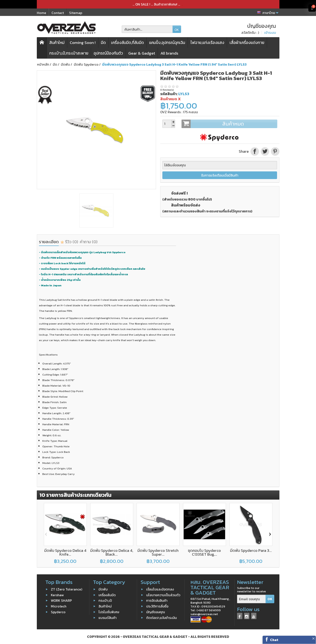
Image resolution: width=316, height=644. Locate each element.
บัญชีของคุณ (156, 612)
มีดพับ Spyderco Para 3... (251, 550)
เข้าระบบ (270, 32)
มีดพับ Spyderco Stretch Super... (158, 552)
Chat (274, 640)
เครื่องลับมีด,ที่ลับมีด (127, 43)
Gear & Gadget (142, 53)
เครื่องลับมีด (107, 595)
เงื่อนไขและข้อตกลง (160, 589)
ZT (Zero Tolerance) (66, 589)
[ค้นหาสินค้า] (147, 29)
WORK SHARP (61, 600)
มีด (103, 43)
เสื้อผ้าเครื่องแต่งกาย (247, 43)
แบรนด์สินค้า (108, 618)
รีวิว (69, 242)
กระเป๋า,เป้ (105, 600)
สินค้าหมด (229, 124)
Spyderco (58, 612)
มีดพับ (103, 589)
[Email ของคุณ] (251, 599)
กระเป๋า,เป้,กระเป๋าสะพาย (69, 53)
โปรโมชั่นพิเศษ (109, 612)
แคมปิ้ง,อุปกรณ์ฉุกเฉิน (167, 43)
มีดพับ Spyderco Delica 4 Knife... (65, 552)
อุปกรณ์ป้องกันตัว (108, 53)
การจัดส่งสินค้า (157, 600)
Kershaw (57, 595)
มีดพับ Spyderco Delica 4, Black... (112, 552)
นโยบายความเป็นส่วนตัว (163, 595)
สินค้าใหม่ (57, 43)
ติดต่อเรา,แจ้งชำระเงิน (162, 618)
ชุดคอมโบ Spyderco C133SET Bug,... (204, 552)
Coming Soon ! (83, 43)
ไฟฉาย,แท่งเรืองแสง (207, 43)
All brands (169, 53)
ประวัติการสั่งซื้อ (157, 606)
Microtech (59, 606)
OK (177, 30)
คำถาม (89, 242)
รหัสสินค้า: (169, 94)
